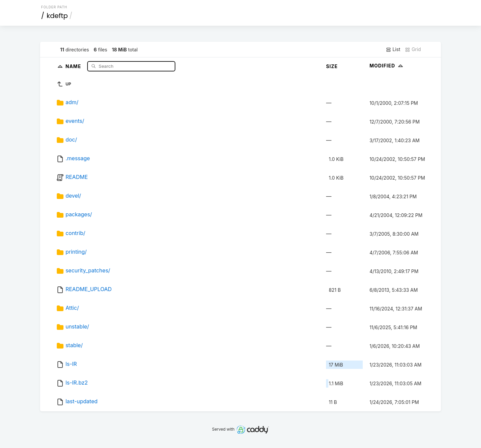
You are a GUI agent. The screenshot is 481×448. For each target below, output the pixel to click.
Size (332, 66)
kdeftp (57, 16)
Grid (413, 49)
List (393, 49)
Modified (387, 66)
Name (74, 66)
